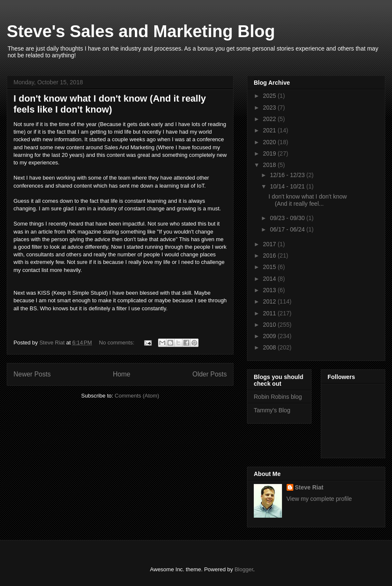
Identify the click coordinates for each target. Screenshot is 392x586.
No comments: (117, 343)
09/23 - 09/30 (288, 218)
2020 (270, 142)
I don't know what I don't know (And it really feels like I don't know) (110, 104)
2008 (270, 347)
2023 (270, 108)
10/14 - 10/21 (288, 186)
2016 (270, 255)
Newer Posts (32, 374)
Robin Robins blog (278, 397)
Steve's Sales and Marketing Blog (141, 31)
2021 (270, 130)
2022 (270, 119)
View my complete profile (319, 499)
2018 (270, 165)
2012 (270, 301)
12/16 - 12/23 (288, 175)
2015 (270, 267)
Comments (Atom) (137, 396)
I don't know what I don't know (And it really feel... (308, 200)
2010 (270, 325)
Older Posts (210, 374)
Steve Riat (309, 487)
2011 (270, 313)
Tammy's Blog (272, 410)
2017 (270, 244)
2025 (270, 96)
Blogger (244, 569)
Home (122, 374)
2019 (270, 153)
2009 (270, 336)
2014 (270, 279)
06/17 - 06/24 (288, 229)
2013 (270, 290)
